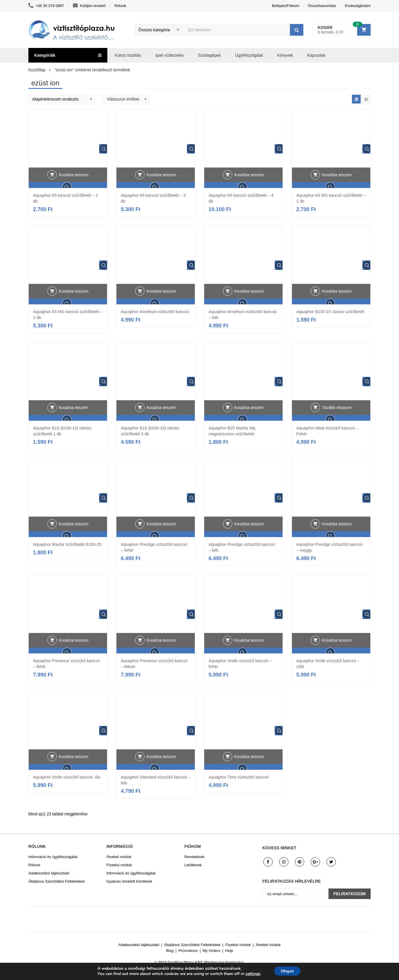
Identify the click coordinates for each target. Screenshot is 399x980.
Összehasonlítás (322, 6)
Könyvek (285, 55)
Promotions (188, 951)
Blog (170, 951)
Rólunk (120, 6)
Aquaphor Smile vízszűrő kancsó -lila (67, 777)
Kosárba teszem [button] (74, 186)
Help (229, 951)
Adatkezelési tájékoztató (49, 873)
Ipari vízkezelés (169, 55)
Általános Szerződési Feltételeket (56, 881)
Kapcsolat (316, 55)
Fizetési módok (119, 865)
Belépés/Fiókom (286, 6)
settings (250, 974)
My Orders (212, 951)
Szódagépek (209, 55)
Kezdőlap (37, 70)
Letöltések (193, 865)
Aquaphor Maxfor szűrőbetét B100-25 (67, 544)
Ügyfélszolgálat (249, 55)
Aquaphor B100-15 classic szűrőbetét (330, 312)
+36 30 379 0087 (46, 6)
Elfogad (287, 971)
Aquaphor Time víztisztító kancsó (239, 777)
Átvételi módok (119, 857)
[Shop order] (62, 99)
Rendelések (194, 857)
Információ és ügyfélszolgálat (53, 857)
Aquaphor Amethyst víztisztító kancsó (155, 312)
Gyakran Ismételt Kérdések (129, 881)
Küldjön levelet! (89, 6)
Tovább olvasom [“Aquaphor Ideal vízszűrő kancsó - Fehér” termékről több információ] (337, 419)
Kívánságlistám (358, 6)
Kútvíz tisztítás (128, 55)
